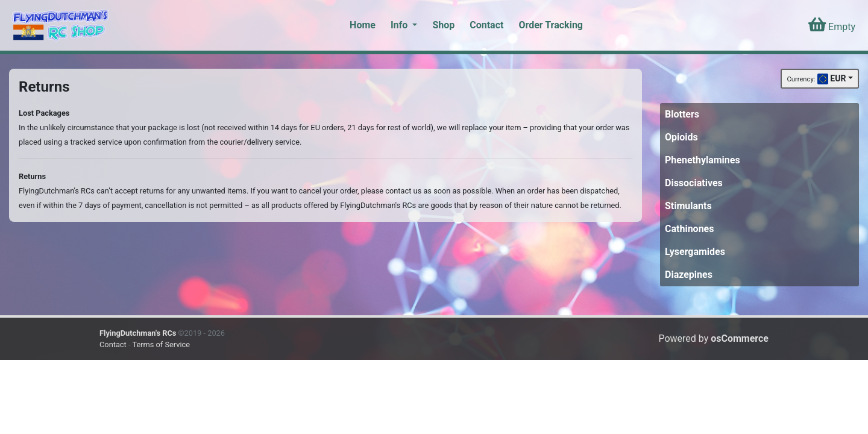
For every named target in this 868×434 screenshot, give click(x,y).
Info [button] (400, 25)
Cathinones (689, 229)
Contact (486, 25)
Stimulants (688, 206)
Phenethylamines (703, 160)
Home (363, 25)
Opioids (681, 137)
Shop (443, 25)
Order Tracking (551, 25)
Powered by (713, 338)
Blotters (682, 114)
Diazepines (689, 275)
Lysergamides (695, 252)
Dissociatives (694, 183)
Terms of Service (161, 344)
